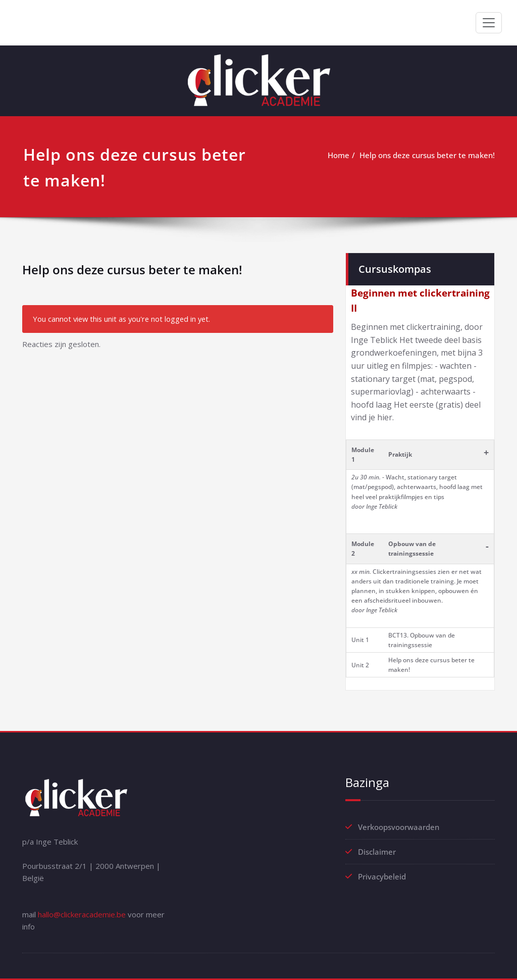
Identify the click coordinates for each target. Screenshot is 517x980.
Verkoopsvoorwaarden (399, 827)
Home (339, 155)
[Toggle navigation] (489, 23)
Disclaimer (377, 852)
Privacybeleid (382, 876)
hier (385, 417)
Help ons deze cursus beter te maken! (427, 155)
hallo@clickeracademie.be (82, 914)
